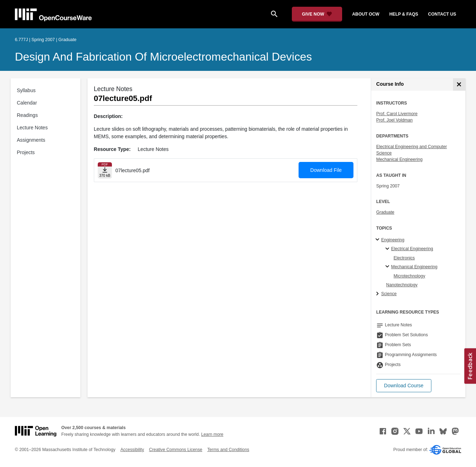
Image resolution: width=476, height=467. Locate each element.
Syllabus (26, 90)
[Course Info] (459, 85)
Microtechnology (409, 276)
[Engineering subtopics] (378, 240)
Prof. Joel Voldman (394, 120)
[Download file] (105, 170)
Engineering (393, 240)
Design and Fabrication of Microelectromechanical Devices (163, 57)
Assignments (31, 140)
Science (389, 294)
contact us (442, 14)
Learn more (212, 434)
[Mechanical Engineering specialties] (388, 267)
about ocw (366, 14)
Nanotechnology (402, 285)
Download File (326, 170)
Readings (27, 115)
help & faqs (404, 14)
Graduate (385, 212)
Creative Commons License (176, 450)
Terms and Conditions (228, 450)
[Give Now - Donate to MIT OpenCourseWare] (317, 14)
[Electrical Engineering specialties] (388, 249)
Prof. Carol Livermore (397, 114)
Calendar (27, 103)
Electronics (404, 258)
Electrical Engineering (412, 249)
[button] (404, 386)
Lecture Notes (32, 128)
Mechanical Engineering (399, 159)
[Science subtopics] (378, 294)
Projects (26, 152)
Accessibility (132, 450)
